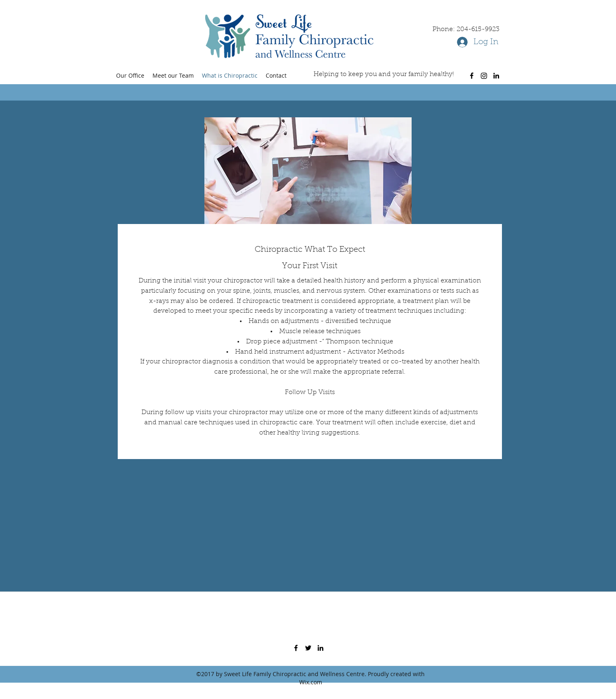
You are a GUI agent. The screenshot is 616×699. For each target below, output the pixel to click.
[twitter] (308, 648)
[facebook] (472, 76)
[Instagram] (484, 76)
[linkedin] (496, 76)
